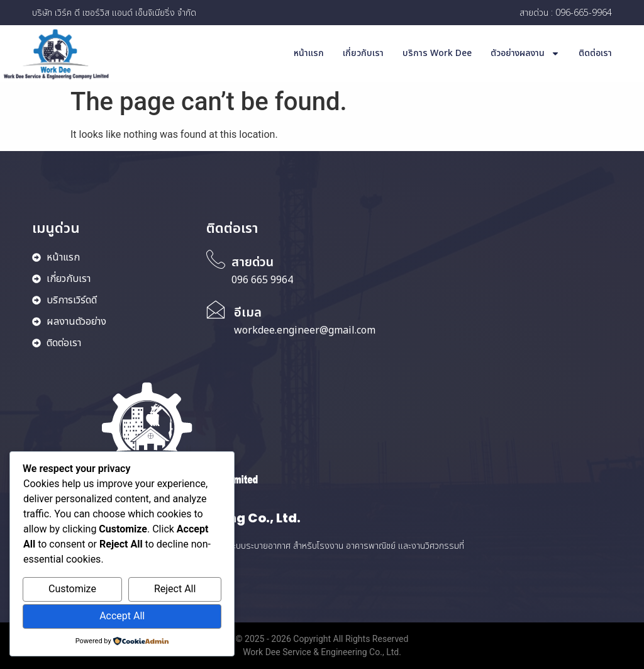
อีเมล (248, 313)
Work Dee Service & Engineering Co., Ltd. (322, 652)
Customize (72, 589)
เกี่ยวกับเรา (363, 53)
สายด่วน (253, 262)
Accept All (122, 616)
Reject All (175, 589)
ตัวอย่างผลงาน (525, 53)
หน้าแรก (309, 53)
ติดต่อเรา (595, 53)
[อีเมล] (216, 310)
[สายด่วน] (216, 259)
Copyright (313, 639)
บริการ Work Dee (437, 53)
